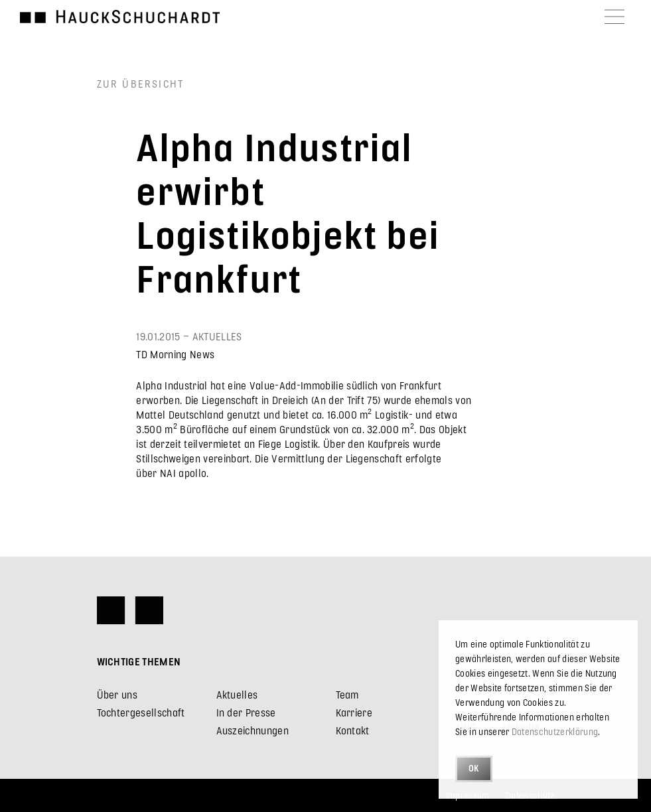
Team (347, 694)
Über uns (117, 694)
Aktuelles (237, 694)
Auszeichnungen (253, 730)
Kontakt (353, 730)
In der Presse (246, 712)
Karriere (354, 712)
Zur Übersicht (141, 83)
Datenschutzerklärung (555, 731)
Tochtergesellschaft (141, 712)
